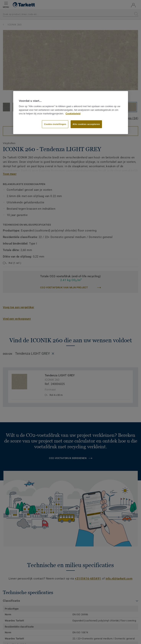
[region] (71, 113)
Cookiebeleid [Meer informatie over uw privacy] (73, 113)
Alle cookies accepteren (86, 124)
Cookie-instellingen (55, 124)
